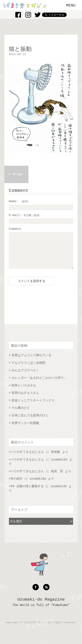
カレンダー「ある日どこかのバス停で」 (39, 384)
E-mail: (25, 215)
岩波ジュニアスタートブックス (33, 407)
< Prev (15, 174)
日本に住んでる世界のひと (30, 422)
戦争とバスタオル (24, 392)
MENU (71, 5)
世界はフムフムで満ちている (31, 362)
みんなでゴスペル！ (25, 377)
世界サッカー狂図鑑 (25, 430)
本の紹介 (17, 485)
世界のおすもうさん (25, 399)
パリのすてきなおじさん (27, 459)
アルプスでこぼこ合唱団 (28, 369)
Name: (19, 201)
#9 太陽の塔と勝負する (27, 493)
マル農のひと (21, 414)
